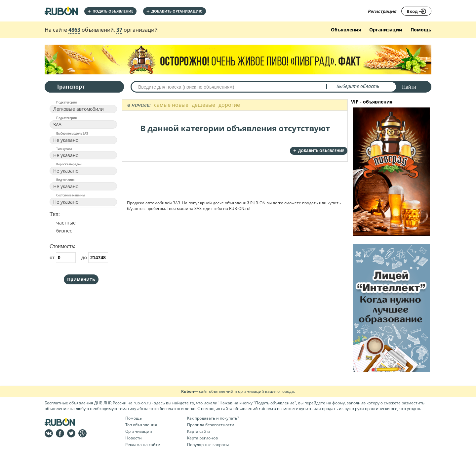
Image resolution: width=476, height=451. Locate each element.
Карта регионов (202, 438)
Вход (416, 11)
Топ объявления (141, 425)
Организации (386, 30)
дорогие (229, 105)
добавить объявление (319, 151)
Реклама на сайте (143, 445)
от (63, 258)
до (95, 258)
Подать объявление (110, 11)
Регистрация (382, 11)
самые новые (171, 105)
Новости (134, 438)
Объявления (346, 30)
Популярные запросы (208, 445)
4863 (74, 30)
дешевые (203, 105)
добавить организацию (175, 11)
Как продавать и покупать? (213, 418)
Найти (409, 87)
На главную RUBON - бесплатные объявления (61, 11)
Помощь (421, 30)
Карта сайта (199, 431)
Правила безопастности (211, 425)
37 (119, 30)
